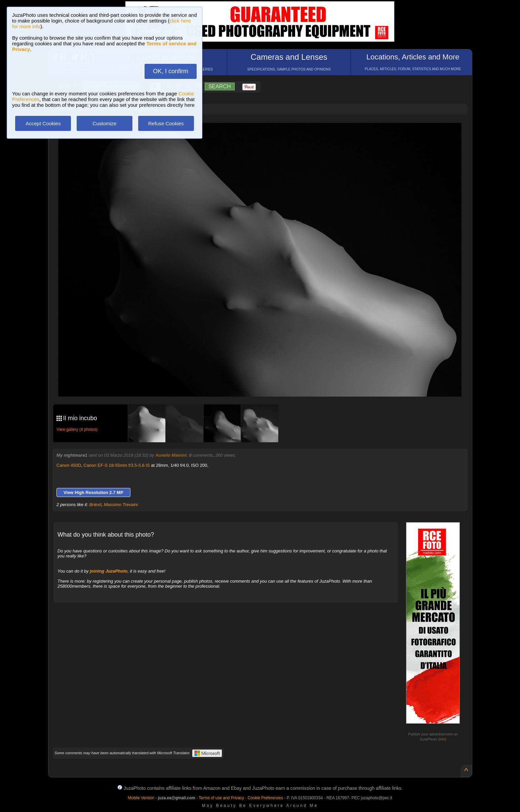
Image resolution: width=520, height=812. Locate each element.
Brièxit (95, 505)
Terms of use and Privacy (221, 798)
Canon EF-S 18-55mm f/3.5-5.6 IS (116, 465)
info (442, 739)
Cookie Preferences (265, 798)
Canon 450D (69, 465)
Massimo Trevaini (121, 505)
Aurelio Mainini (171, 455)
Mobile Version (141, 798)
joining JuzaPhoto (109, 571)
